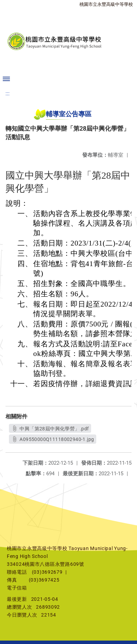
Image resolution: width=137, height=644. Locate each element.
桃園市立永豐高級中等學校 (106, 4)
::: (8, 93)
